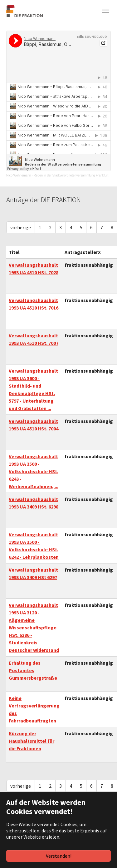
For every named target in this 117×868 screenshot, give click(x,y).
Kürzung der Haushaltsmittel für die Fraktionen (32, 741)
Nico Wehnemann (19, 175)
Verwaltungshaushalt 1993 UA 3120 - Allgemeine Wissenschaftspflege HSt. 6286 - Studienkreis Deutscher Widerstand (34, 627)
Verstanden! (59, 856)
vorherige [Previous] (21, 227)
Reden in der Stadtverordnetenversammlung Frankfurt (71, 175)
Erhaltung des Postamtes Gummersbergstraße (33, 670)
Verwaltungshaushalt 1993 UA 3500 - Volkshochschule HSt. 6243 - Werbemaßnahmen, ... (34, 471)
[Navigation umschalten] (105, 11)
